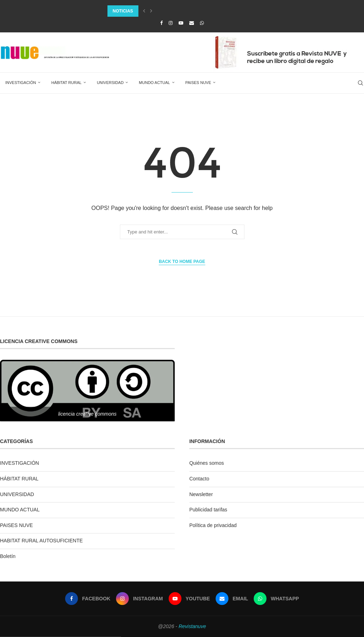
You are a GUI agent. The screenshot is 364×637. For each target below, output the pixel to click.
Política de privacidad (213, 525)
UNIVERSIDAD (110, 83)
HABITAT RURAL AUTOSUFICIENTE (41, 541)
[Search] (360, 83)
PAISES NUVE (198, 83)
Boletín (8, 556)
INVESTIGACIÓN (21, 83)
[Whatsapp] (202, 23)
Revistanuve (192, 626)
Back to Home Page (182, 262)
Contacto (199, 479)
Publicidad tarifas (208, 510)
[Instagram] (171, 23)
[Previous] (144, 11)
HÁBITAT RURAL (66, 83)
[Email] (192, 23)
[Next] (151, 11)
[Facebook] (161, 23)
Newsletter (201, 494)
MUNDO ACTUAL (154, 83)
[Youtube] (181, 23)
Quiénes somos (207, 463)
